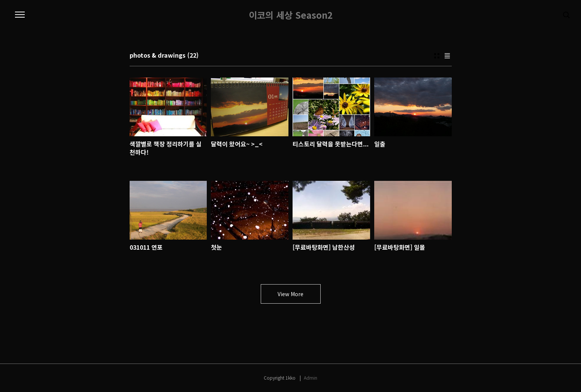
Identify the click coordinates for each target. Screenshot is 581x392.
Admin (311, 378)
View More (290, 294)
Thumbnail (437, 56)
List (447, 56)
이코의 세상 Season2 (291, 15)
